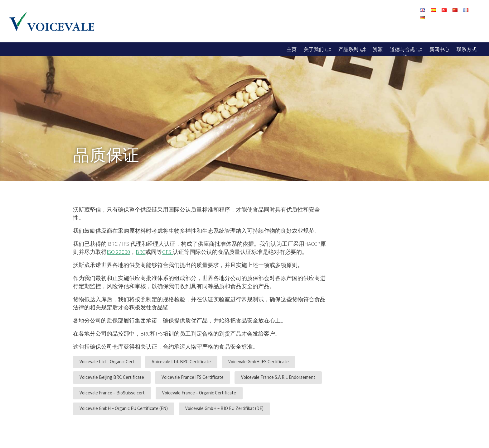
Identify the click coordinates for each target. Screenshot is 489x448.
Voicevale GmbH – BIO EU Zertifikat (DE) (224, 408)
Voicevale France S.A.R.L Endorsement (278, 377)
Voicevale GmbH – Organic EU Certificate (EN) (124, 408)
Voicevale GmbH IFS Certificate (259, 362)
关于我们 (314, 49)
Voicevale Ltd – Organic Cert (107, 362)
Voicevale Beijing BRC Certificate (112, 377)
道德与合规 (402, 49)
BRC (140, 252)
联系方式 (467, 49)
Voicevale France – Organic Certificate (199, 393)
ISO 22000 (118, 252)
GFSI (167, 252)
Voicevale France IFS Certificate (193, 377)
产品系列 (348, 49)
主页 (292, 49)
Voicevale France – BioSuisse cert (112, 393)
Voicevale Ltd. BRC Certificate (181, 362)
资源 (378, 49)
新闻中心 (439, 49)
